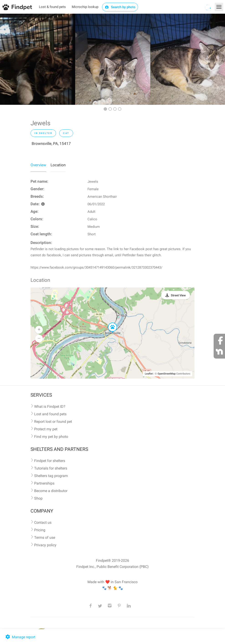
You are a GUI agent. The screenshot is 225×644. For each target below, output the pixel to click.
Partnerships (44, 483)
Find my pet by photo (51, 437)
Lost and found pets (50, 414)
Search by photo (120, 7)
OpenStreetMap (167, 374)
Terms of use (45, 538)
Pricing (40, 530)
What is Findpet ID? (50, 407)
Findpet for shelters (50, 461)
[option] (38, 59)
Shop (38, 498)
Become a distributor (51, 491)
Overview (38, 165)
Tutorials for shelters (51, 468)
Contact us (43, 522)
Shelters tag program (51, 476)
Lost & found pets (52, 7)
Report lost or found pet (53, 422)
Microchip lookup (85, 7)
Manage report (20, 637)
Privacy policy (45, 545)
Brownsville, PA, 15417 (51, 144)
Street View (178, 295)
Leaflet (149, 374)
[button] (109, 323)
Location (58, 165)
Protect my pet (46, 429)
